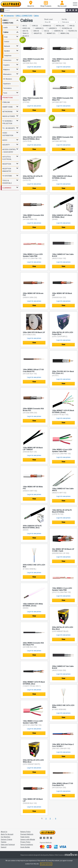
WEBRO (64, 33)
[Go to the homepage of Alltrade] (11, 4)
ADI (24, 26)
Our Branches (5, 837)
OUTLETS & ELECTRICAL (7, 158)
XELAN (25, 36)
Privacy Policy (25, 842)
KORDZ (25, 28)
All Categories (9, 16)
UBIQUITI (37, 33)
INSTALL (59, 26)
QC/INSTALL (66, 28)
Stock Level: (49, 19)
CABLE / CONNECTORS (24, 16)
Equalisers (7, 84)
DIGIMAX (46, 26)
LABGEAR (38, 28)
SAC (45, 31)
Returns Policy (25, 832)
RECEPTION (7, 164)
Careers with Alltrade (28, 839)
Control (7, 42)
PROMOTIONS (8, 98)
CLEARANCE (7, 188)
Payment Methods (27, 834)
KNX (71, 26)
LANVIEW (52, 28)
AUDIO (5, 140)
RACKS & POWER (9, 116)
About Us (4, 832)
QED (24, 31)
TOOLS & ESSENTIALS (7, 182)
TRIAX (24, 33)
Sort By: (64, 19)
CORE (34, 26)
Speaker (7, 51)
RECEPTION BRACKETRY (7, 170)
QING (35, 31)
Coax (6, 37)
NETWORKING (7, 112)
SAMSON (57, 31)
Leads (5, 28)
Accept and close (46, 864)
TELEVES (71, 31)
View (34, 71)
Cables (36, 16)
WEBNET (50, 33)
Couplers (6, 65)
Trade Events (25, 837)
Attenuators (7, 74)
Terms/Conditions (27, 845)
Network (7, 46)
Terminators (7, 88)
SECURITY (6, 145)
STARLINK (6, 102)
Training (4, 842)
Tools (5, 93)
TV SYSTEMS (7, 176)
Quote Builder (25, 847)
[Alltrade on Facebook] (70, 10)
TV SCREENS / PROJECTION (8, 122)
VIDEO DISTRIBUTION (8, 134)
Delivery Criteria (6, 839)
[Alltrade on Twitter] (67, 10)
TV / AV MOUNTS (9, 128)
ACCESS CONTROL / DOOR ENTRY (9, 151)
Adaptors (6, 70)
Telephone (8, 56)
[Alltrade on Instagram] (76, 10)
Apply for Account (7, 834)
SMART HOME (7, 107)
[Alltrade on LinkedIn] (73, 10)
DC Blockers (8, 79)
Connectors (7, 60)
